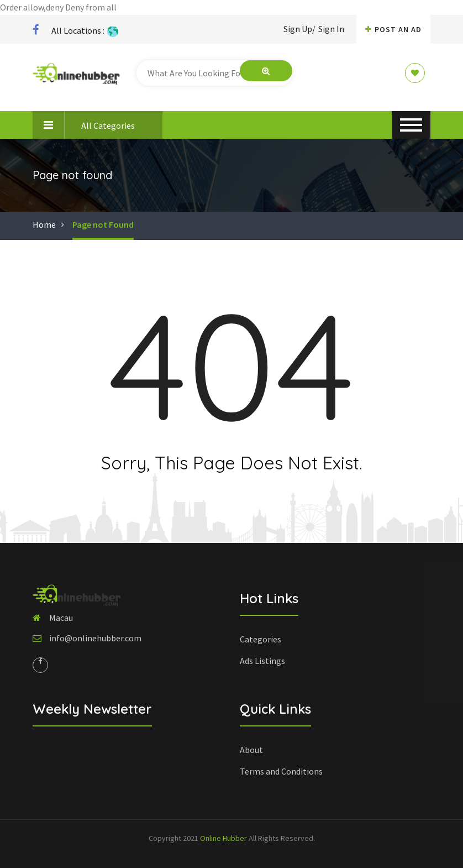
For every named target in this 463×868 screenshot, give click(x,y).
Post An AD (393, 29)
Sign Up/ (299, 29)
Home (44, 224)
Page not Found (103, 224)
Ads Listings (262, 661)
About (251, 750)
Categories (261, 639)
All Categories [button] (84, 125)
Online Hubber (223, 838)
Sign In (331, 29)
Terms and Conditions (281, 771)
